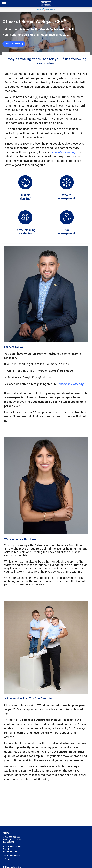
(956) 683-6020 (14, 837)
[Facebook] (5, 859)
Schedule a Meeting (71, 384)
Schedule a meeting (63, 152)
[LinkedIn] (9, 859)
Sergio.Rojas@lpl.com (12, 855)
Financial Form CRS (14, 867)
